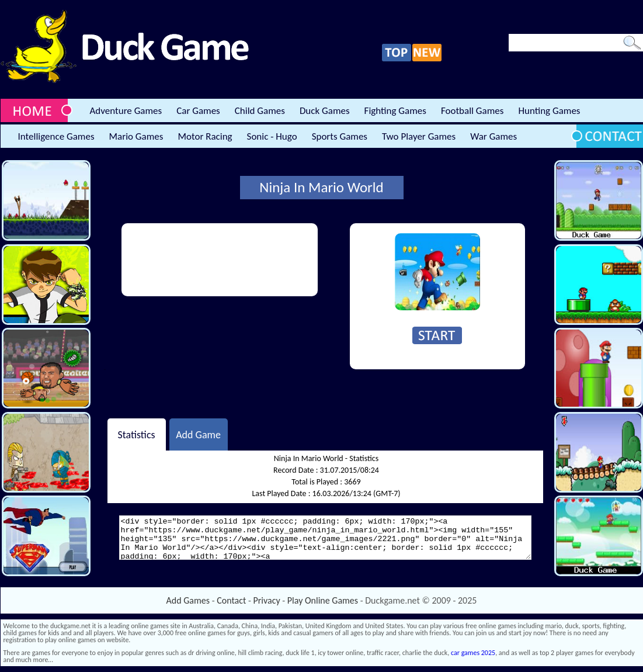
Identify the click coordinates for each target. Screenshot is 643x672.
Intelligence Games (56, 136)
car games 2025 (473, 653)
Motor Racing (205, 136)
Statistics (136, 434)
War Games (493, 136)
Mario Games (136, 136)
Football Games (472, 111)
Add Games (188, 600)
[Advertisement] (171, 260)
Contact (231, 600)
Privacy (267, 600)
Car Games (198, 111)
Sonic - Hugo (272, 136)
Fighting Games (395, 111)
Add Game (198, 434)
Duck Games (325, 111)
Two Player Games (419, 136)
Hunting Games (549, 111)
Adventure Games (126, 111)
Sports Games (340, 136)
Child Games (260, 111)
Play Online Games (323, 600)
